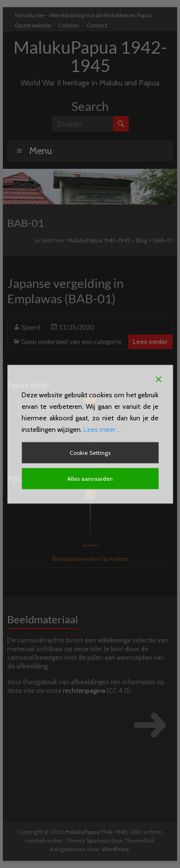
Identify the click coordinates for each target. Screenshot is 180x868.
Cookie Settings (90, 452)
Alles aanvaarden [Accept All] (90, 478)
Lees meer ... (102, 429)
